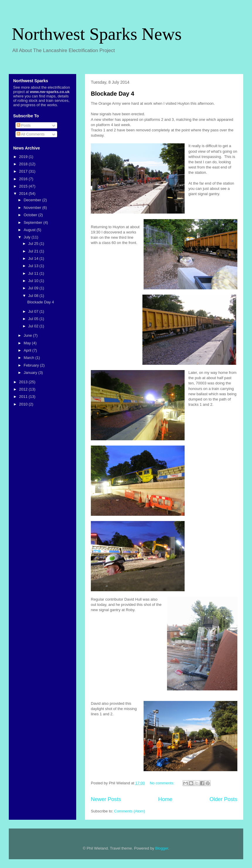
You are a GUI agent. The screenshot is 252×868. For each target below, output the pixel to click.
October (31, 215)
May (28, 343)
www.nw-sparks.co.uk (50, 92)
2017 (24, 171)
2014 (24, 194)
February (32, 365)
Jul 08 (34, 296)
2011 (24, 397)
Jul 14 (34, 258)
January (31, 373)
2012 (24, 389)
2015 (24, 186)
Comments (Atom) (130, 811)
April (28, 350)
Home (165, 799)
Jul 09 (34, 288)
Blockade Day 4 (113, 94)
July (28, 237)
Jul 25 (34, 244)
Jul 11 (34, 273)
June (28, 335)
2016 (24, 179)
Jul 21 (34, 251)
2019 (24, 157)
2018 (24, 164)
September (34, 222)
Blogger (162, 848)
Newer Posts (106, 799)
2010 (24, 404)
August (30, 230)
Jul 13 (34, 266)
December (33, 200)
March (30, 358)
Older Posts (223, 799)
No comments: (162, 783)
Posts (24, 125)
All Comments (31, 134)
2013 (24, 382)
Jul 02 (34, 326)
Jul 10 (34, 281)
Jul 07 (34, 311)
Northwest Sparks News (97, 34)
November (33, 208)
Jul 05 (34, 319)
